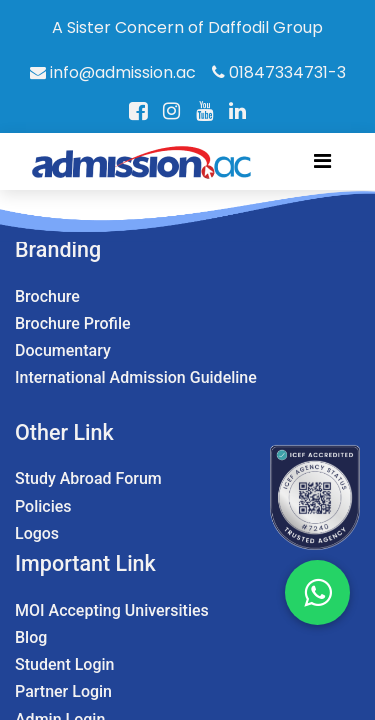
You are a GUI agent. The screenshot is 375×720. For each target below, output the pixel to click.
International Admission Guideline (136, 377)
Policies (43, 506)
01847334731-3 (279, 72)
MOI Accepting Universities (112, 610)
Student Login (64, 664)
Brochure (47, 296)
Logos (37, 533)
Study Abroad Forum (88, 478)
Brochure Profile (73, 323)
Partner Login (63, 691)
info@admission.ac (113, 72)
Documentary (63, 350)
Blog (31, 637)
